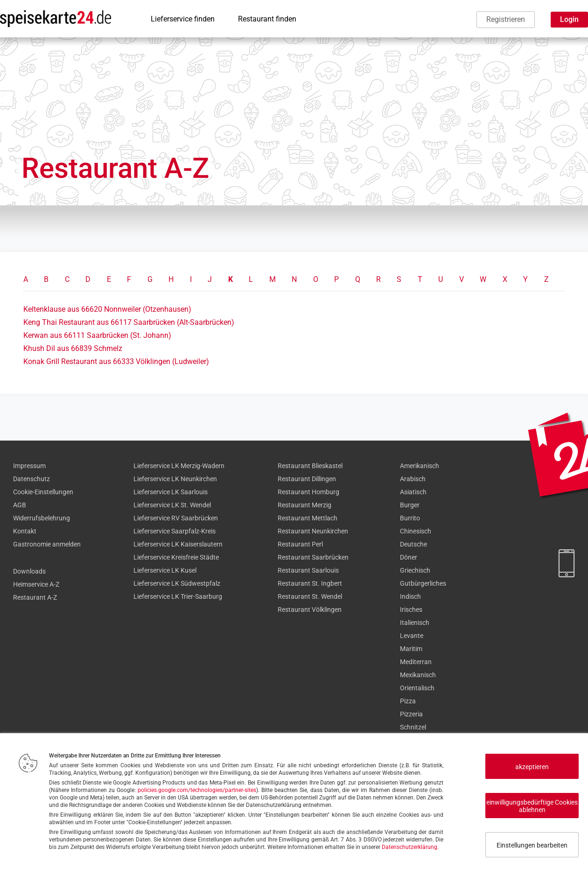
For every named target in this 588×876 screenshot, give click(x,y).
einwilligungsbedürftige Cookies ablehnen (532, 806)
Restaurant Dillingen (307, 479)
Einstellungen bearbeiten (532, 845)
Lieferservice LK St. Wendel (172, 505)
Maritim (411, 649)
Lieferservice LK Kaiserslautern (178, 544)
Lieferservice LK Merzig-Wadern (179, 466)
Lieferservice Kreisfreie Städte (176, 557)
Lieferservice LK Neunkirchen (175, 479)
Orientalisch (417, 688)
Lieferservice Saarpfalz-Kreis (175, 531)
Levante (412, 636)
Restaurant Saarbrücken (313, 557)
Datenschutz (31, 479)
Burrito (410, 518)
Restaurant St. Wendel (310, 596)
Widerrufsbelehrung (42, 518)
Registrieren (506, 19)
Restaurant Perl (300, 544)
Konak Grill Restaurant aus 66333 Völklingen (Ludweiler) (116, 361)
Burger (410, 505)
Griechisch (415, 570)
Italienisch (415, 623)
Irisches (411, 610)
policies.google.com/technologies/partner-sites (197, 790)
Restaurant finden (267, 19)
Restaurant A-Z (35, 597)
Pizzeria (411, 714)
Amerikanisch (420, 466)
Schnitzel (413, 727)
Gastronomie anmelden (47, 544)
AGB (20, 505)
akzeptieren (532, 767)
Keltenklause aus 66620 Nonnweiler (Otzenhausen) (107, 309)
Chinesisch (416, 531)
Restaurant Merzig (304, 505)
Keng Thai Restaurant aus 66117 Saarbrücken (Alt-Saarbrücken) (129, 322)
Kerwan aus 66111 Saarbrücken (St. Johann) (97, 335)
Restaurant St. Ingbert (310, 583)
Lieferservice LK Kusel (165, 570)
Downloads (29, 571)
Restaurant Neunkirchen (313, 531)
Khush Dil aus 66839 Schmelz (73, 348)
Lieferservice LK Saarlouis (171, 492)
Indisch (410, 596)
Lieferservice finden (183, 19)
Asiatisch (413, 492)
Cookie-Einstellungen (43, 492)
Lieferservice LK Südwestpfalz (177, 583)
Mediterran (416, 662)
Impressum (29, 466)
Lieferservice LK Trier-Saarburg (178, 596)
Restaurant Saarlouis (308, 570)
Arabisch (413, 479)
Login (569, 19)
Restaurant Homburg (308, 492)
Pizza (408, 701)
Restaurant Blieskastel (310, 466)
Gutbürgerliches (423, 583)
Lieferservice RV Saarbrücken (176, 518)
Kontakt (25, 531)
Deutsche (413, 544)
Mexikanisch (418, 675)
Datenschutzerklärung (409, 847)
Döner (409, 557)
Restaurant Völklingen (310, 610)
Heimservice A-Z (36, 584)
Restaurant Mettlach (308, 518)
